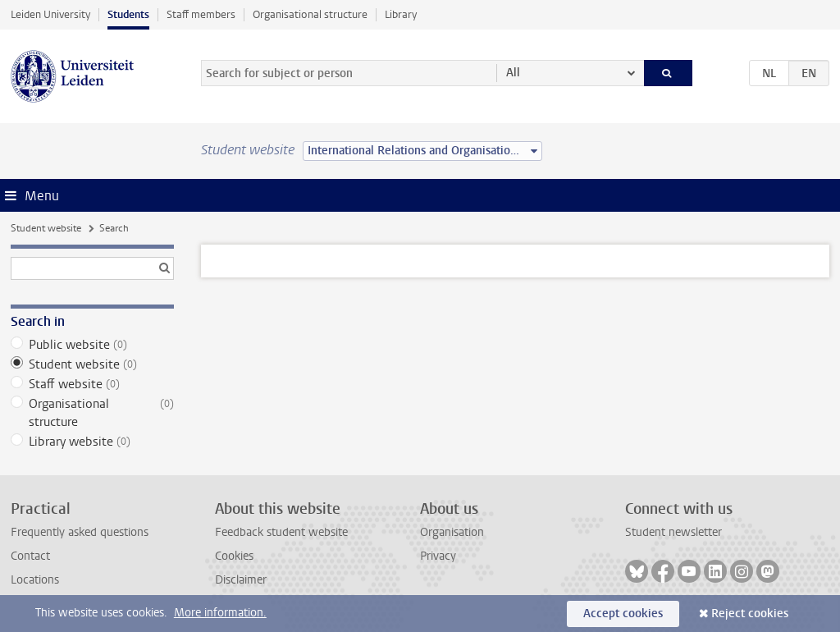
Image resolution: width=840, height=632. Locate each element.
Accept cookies (623, 614)
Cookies (234, 556)
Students (128, 14)
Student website (46, 228)
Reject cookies (750, 614)
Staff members (201, 14)
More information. (220, 613)
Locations (35, 580)
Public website (92, 345)
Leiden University (50, 14)
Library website (92, 442)
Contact (30, 556)
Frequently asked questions (80, 532)
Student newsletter (673, 532)
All (513, 73)
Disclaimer (241, 580)
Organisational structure (310, 14)
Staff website (92, 384)
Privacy (438, 556)
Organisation (452, 532)
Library (401, 14)
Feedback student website (281, 532)
